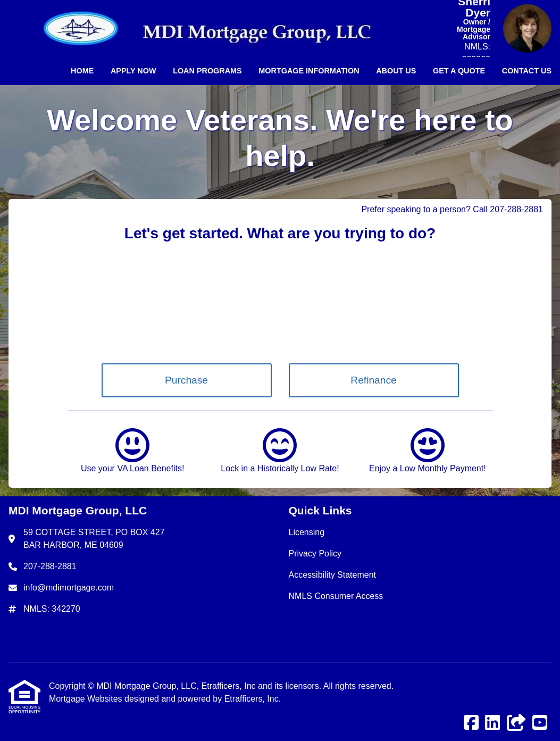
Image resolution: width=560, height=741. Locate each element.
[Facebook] (471, 723)
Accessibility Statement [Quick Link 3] (333, 575)
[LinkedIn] (492, 723)
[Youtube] (540, 723)
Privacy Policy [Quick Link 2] (315, 553)
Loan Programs (207, 71)
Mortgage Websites (87, 699)
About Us (396, 71)
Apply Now (133, 71)
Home (82, 71)
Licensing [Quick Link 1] (307, 532)
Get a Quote (459, 71)
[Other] (516, 723)
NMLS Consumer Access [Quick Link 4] (336, 596)
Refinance (373, 380)
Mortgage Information (309, 71)
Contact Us (527, 71)
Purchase (186, 380)
